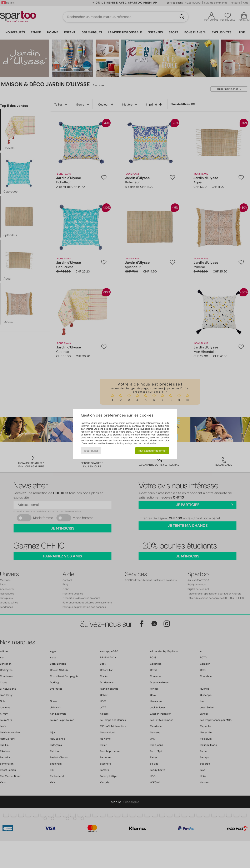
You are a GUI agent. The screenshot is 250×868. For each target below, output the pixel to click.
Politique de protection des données (137, 443)
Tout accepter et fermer (152, 451)
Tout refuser (91, 451)
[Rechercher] (182, 17)
